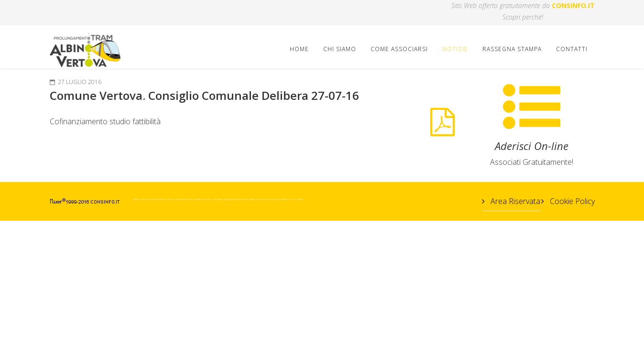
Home (299, 49)
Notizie (455, 49)
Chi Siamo (340, 49)
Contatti (572, 49)
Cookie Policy (571, 201)
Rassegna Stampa (512, 49)
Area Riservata (514, 201)
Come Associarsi (399, 49)
